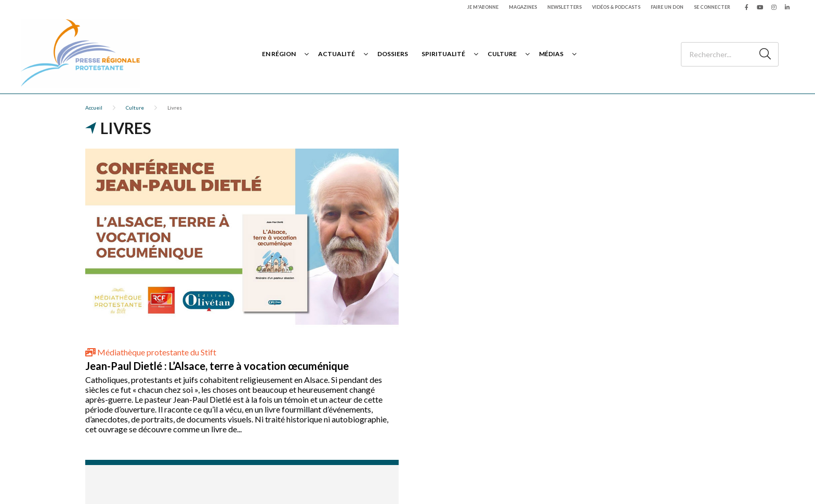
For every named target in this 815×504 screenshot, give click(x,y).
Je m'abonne (483, 7)
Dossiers (393, 54)
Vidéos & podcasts (616, 7)
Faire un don (667, 7)
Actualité (337, 54)
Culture (502, 54)
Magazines (523, 7)
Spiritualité (443, 54)
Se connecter (712, 7)
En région (279, 54)
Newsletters (564, 7)
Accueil (94, 108)
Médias (551, 54)
